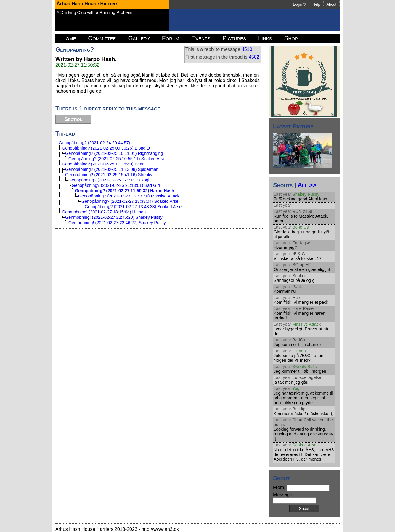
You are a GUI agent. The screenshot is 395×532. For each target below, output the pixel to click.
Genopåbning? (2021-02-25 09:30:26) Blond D (106, 148)
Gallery (139, 38)
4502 (254, 57)
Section (73, 119)
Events (201, 38)
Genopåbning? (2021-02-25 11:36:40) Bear (103, 164)
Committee (102, 38)
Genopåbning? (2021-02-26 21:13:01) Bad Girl (116, 185)
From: (301, 487)
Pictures (234, 38)
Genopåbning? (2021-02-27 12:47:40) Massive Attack (129, 196)
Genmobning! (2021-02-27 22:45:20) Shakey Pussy (114, 217)
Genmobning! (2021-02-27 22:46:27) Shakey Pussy (117, 223)
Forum (171, 38)
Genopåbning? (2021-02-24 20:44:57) (94, 143)
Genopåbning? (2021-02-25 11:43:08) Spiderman (112, 169)
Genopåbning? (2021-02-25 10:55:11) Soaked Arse (117, 159)
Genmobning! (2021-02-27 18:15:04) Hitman (104, 212)
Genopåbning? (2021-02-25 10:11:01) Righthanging (114, 153)
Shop (291, 38)
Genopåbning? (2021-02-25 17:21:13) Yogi (109, 180)
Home (69, 38)
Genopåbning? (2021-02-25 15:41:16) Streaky (109, 175)
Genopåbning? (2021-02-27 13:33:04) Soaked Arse (130, 201)
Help (316, 4)
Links (265, 38)
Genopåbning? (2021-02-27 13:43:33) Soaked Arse (133, 207)
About (331, 4)
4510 (247, 49)
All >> (307, 185)
